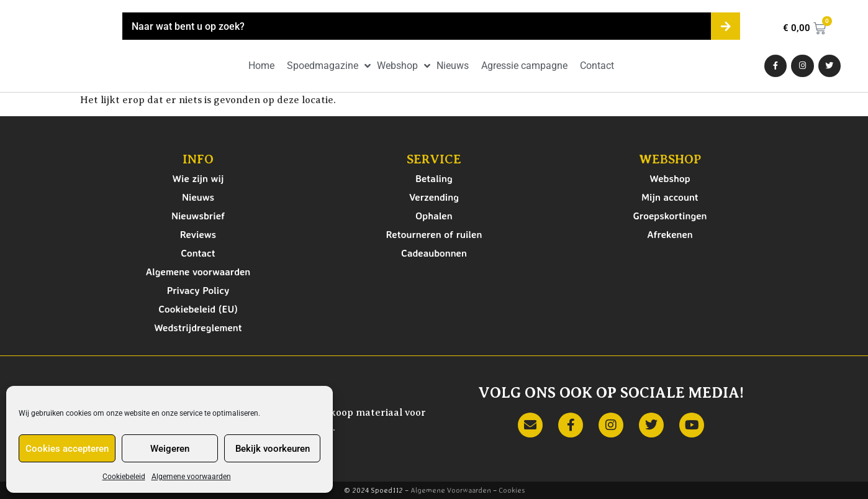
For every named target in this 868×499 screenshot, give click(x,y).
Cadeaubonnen (434, 253)
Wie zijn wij (198, 178)
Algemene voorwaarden (191, 477)
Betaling (434, 178)
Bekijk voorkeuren (273, 449)
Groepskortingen (670, 216)
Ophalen (434, 216)
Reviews (198, 234)
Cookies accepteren (67, 449)
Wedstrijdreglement (198, 327)
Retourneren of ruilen (434, 234)
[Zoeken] (726, 26)
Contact (198, 253)
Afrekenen (670, 234)
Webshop (670, 178)
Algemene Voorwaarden (451, 490)
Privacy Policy (198, 290)
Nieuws (198, 197)
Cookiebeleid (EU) (198, 309)
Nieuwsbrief (198, 216)
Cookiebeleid (124, 477)
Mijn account (670, 197)
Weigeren (170, 449)
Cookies (512, 490)
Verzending (434, 197)
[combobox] (417, 26)
